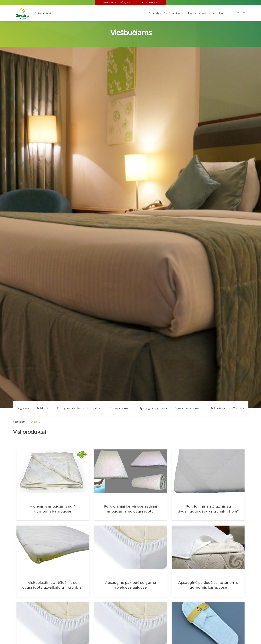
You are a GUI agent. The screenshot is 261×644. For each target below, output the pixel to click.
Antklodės (43, 408)
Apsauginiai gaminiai (153, 408)
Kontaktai (218, 13)
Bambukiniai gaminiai (189, 408)
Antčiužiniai (218, 408)
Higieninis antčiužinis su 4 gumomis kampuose (53, 509)
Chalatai (239, 408)
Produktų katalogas (199, 13)
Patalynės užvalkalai (71, 408)
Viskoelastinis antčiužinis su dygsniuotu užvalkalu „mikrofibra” (53, 585)
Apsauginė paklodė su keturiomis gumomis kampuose (208, 585)
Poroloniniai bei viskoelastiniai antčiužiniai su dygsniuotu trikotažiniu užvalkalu (130, 509)
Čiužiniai (97, 408)
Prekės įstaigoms (175, 13)
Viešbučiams (20, 422)
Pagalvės (23, 408)
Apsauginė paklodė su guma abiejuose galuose (130, 585)
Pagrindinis (155, 13)
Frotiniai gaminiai (121, 408)
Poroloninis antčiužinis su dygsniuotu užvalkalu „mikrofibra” (208, 509)
